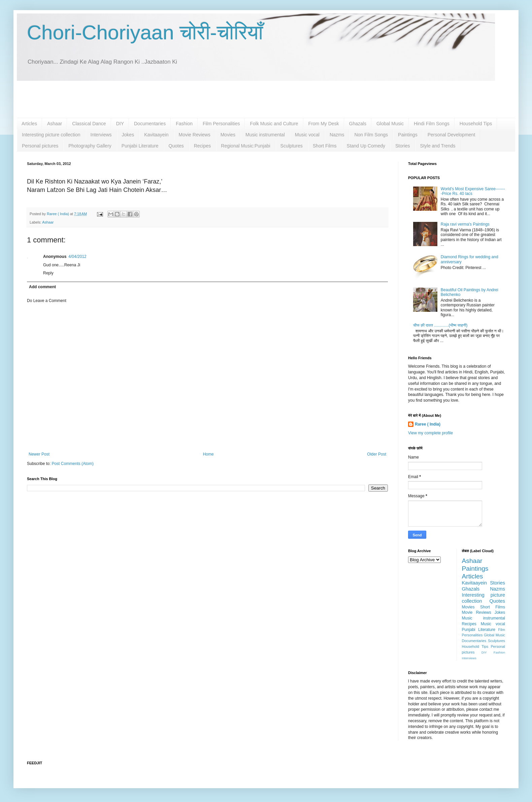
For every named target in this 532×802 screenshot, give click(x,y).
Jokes (128, 135)
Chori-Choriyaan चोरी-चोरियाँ (145, 32)
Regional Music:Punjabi (245, 146)
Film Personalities (221, 124)
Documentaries (150, 124)
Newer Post (39, 454)
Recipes (203, 146)
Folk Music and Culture (274, 124)
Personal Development (452, 135)
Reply (48, 273)
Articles (29, 124)
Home (208, 454)
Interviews (101, 135)
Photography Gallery (90, 146)
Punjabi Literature (140, 146)
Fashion (184, 124)
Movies (228, 135)
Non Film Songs (371, 135)
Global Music (390, 124)
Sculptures (292, 146)
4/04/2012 (77, 257)
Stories (403, 146)
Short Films (325, 146)
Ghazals (358, 124)
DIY (120, 124)
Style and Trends (438, 146)
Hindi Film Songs (432, 124)
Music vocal (307, 135)
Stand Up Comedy (366, 146)
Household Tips (476, 124)
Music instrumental (265, 135)
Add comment (42, 287)
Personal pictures (40, 146)
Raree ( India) (428, 424)
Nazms (337, 135)
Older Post (377, 454)
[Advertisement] (266, 99)
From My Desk (324, 124)
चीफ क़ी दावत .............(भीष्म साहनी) (440, 325)
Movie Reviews (195, 135)
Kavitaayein (156, 135)
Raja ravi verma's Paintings (465, 224)
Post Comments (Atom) (73, 464)
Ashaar (55, 124)
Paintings (408, 135)
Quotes (176, 146)
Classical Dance (89, 124)
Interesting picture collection (51, 135)
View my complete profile (430, 433)
